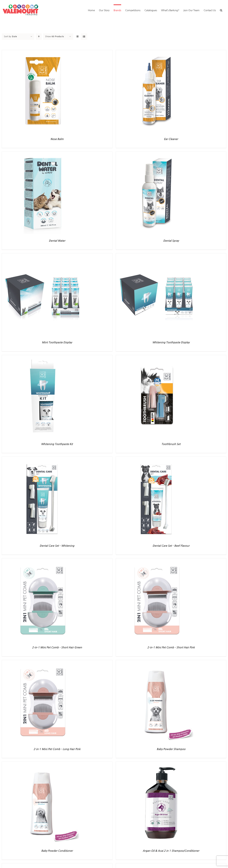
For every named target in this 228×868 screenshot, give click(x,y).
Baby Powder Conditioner (57, 851)
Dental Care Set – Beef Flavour (171, 546)
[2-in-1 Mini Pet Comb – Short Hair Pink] (157, 560)
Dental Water (57, 241)
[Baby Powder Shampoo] (157, 662)
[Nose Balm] (43, 52)
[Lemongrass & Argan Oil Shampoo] (43, 865)
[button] (221, 10)
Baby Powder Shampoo (171, 749)
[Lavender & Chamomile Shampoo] (157, 865)
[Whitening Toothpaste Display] (157, 255)
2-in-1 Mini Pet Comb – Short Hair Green (57, 647)
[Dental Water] (43, 154)
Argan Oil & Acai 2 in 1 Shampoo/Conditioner (171, 851)
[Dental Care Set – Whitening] (43, 459)
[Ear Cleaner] (157, 52)
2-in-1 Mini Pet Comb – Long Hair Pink (57, 749)
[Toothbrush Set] (157, 357)
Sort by (11, 37)
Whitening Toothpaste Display (171, 342)
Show (55, 37)
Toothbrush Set (171, 444)
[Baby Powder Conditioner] (43, 764)
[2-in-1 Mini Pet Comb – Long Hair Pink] (43, 662)
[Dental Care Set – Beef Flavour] (157, 459)
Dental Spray (171, 241)
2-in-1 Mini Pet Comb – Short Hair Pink (171, 647)
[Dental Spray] (157, 154)
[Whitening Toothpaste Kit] (43, 357)
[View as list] (84, 37)
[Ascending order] (39, 37)
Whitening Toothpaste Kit (57, 444)
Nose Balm (57, 139)
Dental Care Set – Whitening (57, 546)
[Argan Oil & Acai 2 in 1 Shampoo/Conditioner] (157, 764)
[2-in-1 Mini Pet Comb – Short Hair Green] (43, 560)
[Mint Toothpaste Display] (43, 255)
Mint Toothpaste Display (57, 342)
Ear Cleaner (171, 139)
